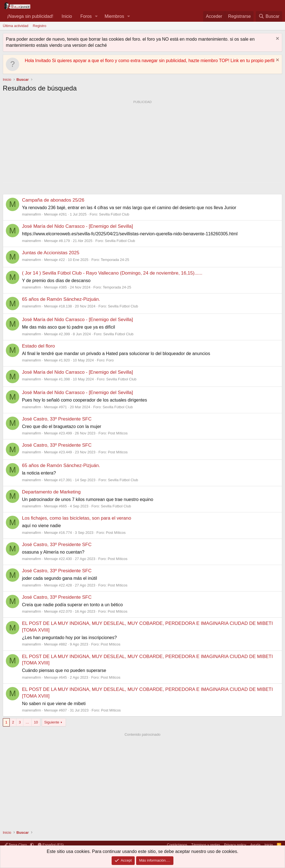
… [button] (27, 722)
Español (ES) (51, 845)
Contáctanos (177, 845)
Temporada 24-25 (115, 260)
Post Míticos (118, 433)
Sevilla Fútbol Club (114, 214)
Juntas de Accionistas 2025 (51, 253)
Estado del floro (38, 346)
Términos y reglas (206, 845)
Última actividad (16, 26)
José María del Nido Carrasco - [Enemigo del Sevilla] (78, 226)
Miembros (114, 16)
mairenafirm (32, 214)
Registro (40, 26)
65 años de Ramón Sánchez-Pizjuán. (61, 299)
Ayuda (255, 845)
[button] (96, 16)
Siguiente (52, 722)
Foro (110, 360)
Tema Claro (16, 845)
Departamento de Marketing (51, 492)
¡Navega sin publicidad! (30, 16)
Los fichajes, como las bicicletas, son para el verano (77, 518)
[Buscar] (269, 16)
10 (36, 722)
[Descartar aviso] (277, 39)
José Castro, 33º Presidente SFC (57, 419)
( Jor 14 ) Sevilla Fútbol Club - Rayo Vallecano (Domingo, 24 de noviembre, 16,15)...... (112, 273)
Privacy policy (235, 845)
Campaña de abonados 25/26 (53, 200)
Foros (86, 16)
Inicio (67, 16)
